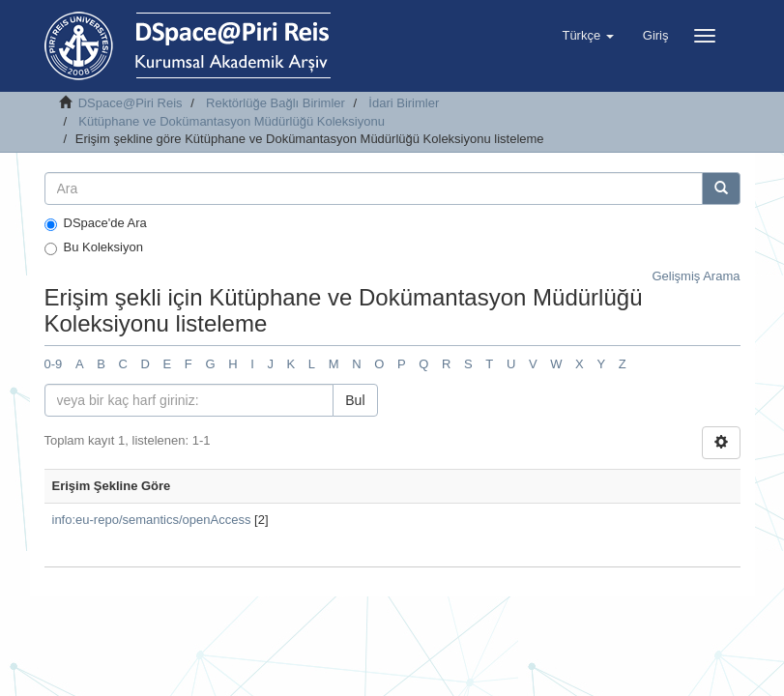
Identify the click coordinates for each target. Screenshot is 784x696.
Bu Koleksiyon (94, 247)
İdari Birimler (404, 103)
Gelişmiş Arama (696, 276)
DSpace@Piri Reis (131, 103)
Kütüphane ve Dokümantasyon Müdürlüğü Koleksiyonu (232, 121)
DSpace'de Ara (96, 223)
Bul (355, 400)
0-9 (54, 364)
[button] (587, 36)
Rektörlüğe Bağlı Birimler (276, 103)
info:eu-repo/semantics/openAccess (152, 520)
